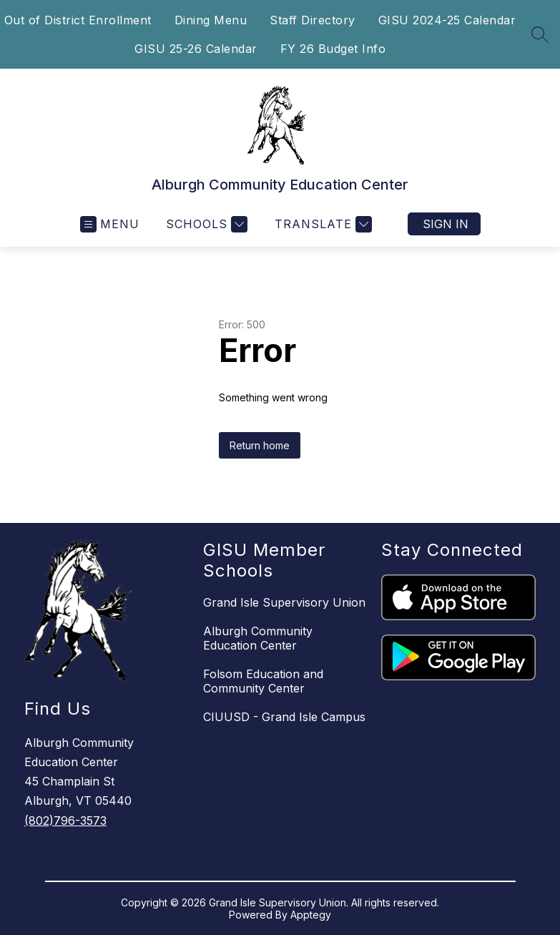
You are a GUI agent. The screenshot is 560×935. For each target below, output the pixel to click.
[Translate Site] (321, 224)
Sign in (446, 224)
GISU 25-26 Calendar (196, 49)
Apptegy (311, 915)
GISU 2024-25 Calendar (447, 20)
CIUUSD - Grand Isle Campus (284, 717)
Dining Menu (211, 20)
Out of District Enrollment (78, 20)
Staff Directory (313, 20)
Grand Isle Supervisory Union (284, 602)
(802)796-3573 (65, 821)
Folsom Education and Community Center (263, 681)
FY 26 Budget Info (333, 49)
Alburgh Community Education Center (258, 638)
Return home (260, 445)
